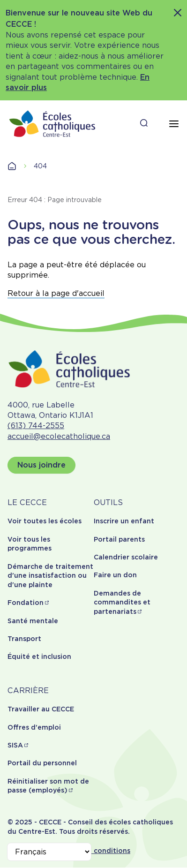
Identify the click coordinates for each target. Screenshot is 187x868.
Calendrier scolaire (126, 557)
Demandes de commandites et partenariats (122, 602)
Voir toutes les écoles (45, 521)
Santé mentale (33, 621)
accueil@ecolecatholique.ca (59, 436)
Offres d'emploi (34, 727)
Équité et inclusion (39, 657)
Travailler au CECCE (41, 709)
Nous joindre (41, 465)
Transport (24, 639)
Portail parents (119, 539)
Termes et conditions (94, 851)
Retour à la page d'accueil (56, 293)
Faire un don (115, 575)
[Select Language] (49, 852)
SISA (15, 745)
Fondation (26, 603)
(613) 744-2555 (36, 426)
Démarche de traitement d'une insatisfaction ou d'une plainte (50, 576)
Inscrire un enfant (124, 521)
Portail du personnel (42, 763)
